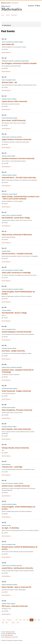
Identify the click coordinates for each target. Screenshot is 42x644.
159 (24, 620)
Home (3, 15)
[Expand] (9, 25)
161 (32, 620)
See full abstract (6, 53)
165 (7, 623)
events (8, 15)
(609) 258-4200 (9, 635)
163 (39, 620)
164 (3, 623)
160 (28, 620)
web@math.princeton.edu (11, 637)
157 (17, 620)
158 (21, 620)
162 (35, 620)
